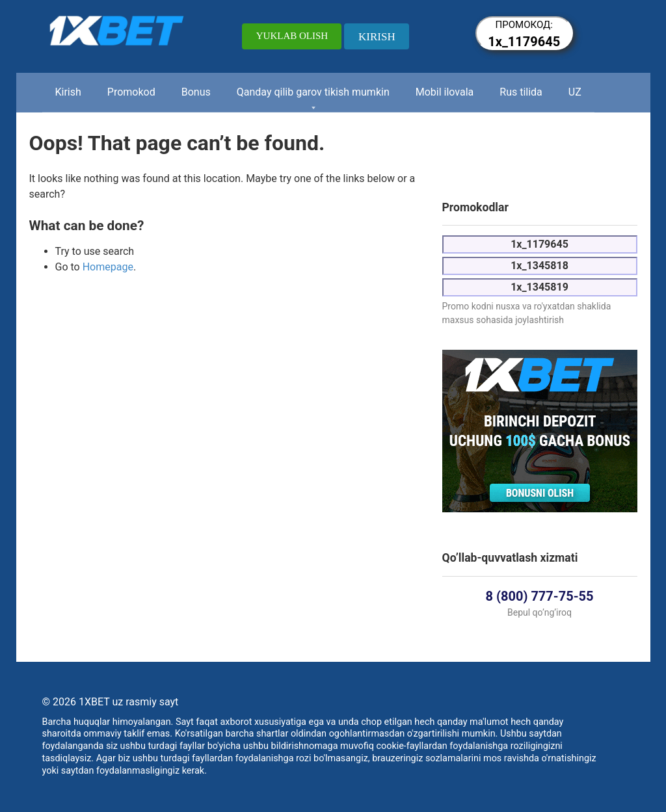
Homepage (108, 267)
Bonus (196, 92)
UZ (575, 92)
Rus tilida (521, 92)
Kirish (68, 92)
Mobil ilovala (445, 92)
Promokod (131, 92)
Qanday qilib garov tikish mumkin (313, 92)
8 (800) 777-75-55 (540, 596)
